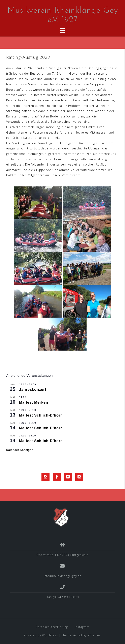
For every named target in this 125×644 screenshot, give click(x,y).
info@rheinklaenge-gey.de (63, 576)
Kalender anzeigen (20, 450)
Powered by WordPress (41, 635)
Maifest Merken (34, 402)
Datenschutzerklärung (52, 627)
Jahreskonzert (33, 390)
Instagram (82, 627)
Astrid (78, 635)
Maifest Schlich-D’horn (41, 415)
